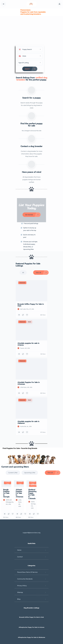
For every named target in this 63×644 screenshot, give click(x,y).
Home (19, 550)
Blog (19, 599)
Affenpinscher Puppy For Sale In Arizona (31, 627)
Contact (20, 557)
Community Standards (25, 579)
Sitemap (20, 592)
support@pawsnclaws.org (31, 533)
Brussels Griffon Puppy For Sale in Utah (31, 617)
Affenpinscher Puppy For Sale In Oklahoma (31, 637)
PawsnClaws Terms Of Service (27, 572)
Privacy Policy (22, 586)
